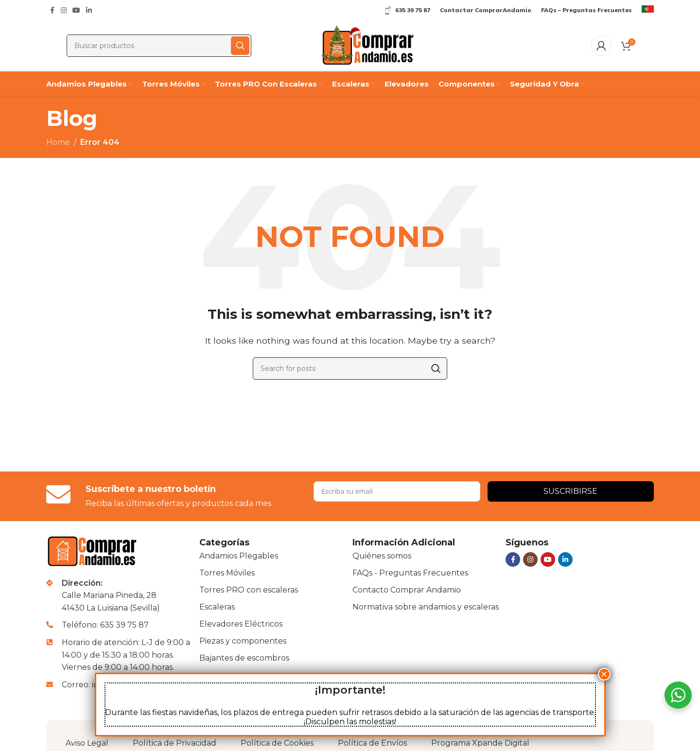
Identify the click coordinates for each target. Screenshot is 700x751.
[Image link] (94, 550)
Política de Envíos (372, 743)
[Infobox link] (648, 10)
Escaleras (217, 607)
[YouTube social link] (76, 10)
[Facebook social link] (52, 10)
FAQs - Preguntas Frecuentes (410, 573)
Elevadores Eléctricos (241, 624)
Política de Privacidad (175, 743)
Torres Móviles (227, 573)
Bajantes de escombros (244, 658)
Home (58, 142)
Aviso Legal (87, 743)
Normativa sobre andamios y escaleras (426, 607)
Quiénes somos (382, 556)
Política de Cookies (277, 743)
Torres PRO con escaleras (249, 590)
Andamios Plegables (239, 556)
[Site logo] (367, 45)
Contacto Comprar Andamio (407, 590)
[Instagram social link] (64, 10)
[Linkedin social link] (89, 10)
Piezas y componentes (243, 641)
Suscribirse (570, 491)
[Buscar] (159, 46)
